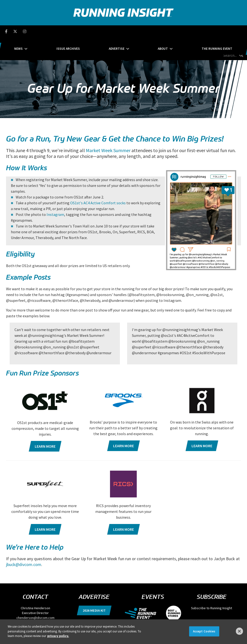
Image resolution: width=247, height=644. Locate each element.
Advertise (117, 31)
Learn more (45, 424)
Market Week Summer (108, 128)
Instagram (55, 192)
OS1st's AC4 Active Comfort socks (98, 180)
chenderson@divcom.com (35, 595)
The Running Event (187, 31)
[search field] (223, 31)
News (48, 31)
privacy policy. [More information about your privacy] (58, 636)
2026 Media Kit (94, 588)
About (148, 31)
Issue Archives (83, 31)
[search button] (241, 31)
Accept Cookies (204, 631)
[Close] (240, 631)
